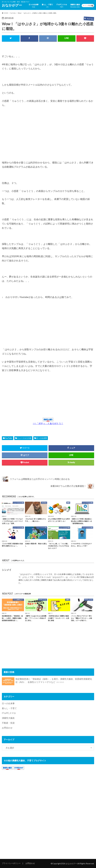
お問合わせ (7, 728)
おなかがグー (12, 5)
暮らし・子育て (47, 6)
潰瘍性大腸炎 (75, 6)
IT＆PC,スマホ (62, 6)
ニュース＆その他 (24, 438)
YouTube (8, 438)
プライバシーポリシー (11, 863)
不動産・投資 (8, 723)
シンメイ (7, 570)
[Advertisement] (21, 139)
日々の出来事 (34, 6)
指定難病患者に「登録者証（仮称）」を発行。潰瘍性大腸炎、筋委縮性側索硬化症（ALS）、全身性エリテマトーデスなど (47, 681)
